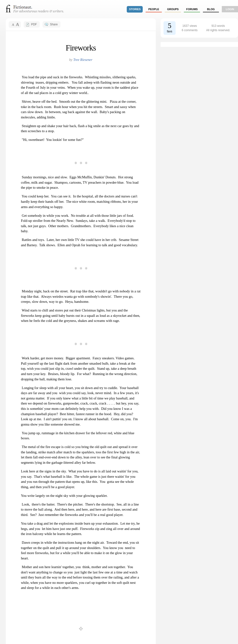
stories (135, 9)
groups (173, 9)
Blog (211, 9)
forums (192, 9)
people (154, 9)
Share (54, 24)
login (230, 9)
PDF (34, 24)
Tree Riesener (83, 60)
